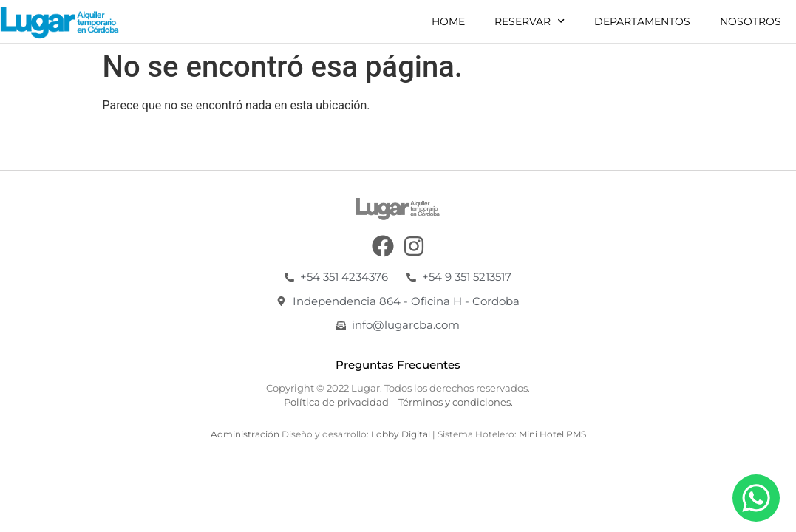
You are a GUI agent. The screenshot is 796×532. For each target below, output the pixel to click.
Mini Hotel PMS (552, 434)
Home (448, 21)
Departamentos (642, 21)
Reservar (530, 21)
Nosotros (751, 21)
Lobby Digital (402, 434)
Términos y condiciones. (456, 402)
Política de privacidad (336, 402)
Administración (245, 434)
